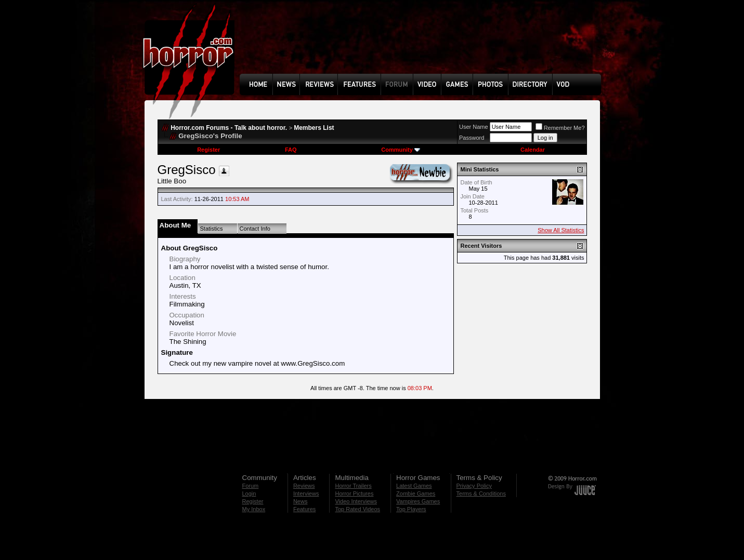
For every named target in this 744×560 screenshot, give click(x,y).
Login (249, 494)
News (301, 501)
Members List (314, 128)
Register (208, 150)
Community (401, 150)
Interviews (306, 494)
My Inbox (254, 509)
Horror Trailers (353, 486)
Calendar (533, 150)
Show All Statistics (561, 230)
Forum (251, 486)
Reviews (304, 486)
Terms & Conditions (481, 494)
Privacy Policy (474, 486)
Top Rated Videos (357, 509)
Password (472, 138)
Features (304, 509)
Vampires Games (418, 501)
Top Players (411, 509)
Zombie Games (416, 494)
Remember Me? (560, 128)
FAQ (291, 150)
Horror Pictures (354, 494)
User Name (474, 127)
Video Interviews (356, 501)
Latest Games (414, 486)
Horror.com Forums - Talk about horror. (229, 128)
